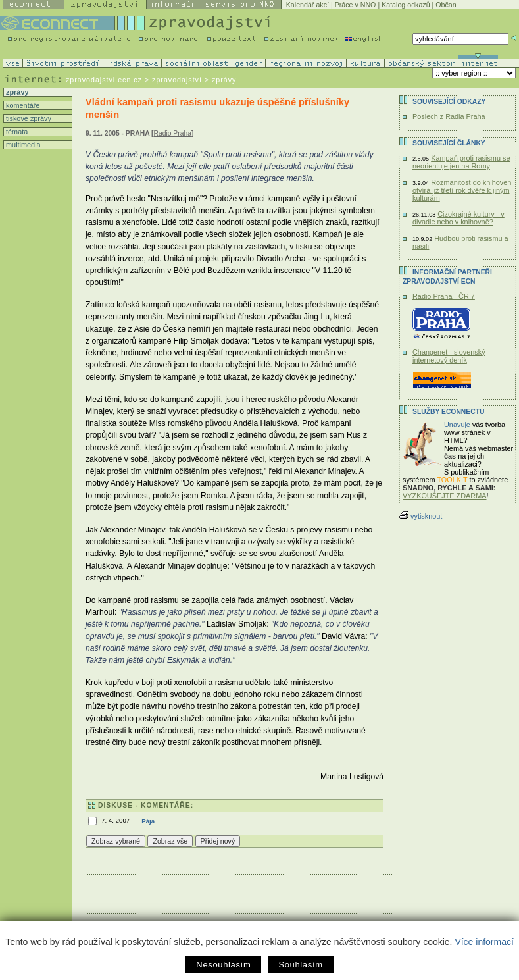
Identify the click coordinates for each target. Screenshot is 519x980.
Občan (446, 5)
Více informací (484, 942)
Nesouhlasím (223, 965)
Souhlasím (300, 965)
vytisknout (421, 516)
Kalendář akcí (308, 5)
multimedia (22, 145)
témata (16, 132)
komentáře (22, 105)
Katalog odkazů (406, 5)
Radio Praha (173, 133)
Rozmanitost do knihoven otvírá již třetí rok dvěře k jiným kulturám (462, 190)
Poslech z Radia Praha (449, 116)
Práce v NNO (356, 5)
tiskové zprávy (28, 118)
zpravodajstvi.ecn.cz (104, 80)
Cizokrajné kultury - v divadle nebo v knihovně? (458, 218)
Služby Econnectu (448, 412)
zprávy (16, 92)
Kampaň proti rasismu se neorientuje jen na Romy (461, 162)
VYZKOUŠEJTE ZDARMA (445, 496)
